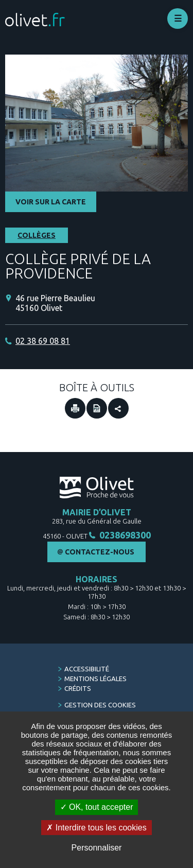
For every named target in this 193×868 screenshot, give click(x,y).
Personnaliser (97, 848)
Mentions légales (95, 679)
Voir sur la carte (51, 202)
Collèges (37, 235)
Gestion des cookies (100, 705)
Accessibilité (87, 669)
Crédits (78, 688)
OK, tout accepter (97, 807)
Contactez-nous (100, 552)
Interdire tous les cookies (96, 828)
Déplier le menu (178, 19)
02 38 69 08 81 (43, 341)
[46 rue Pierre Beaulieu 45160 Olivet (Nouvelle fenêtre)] (102, 303)
